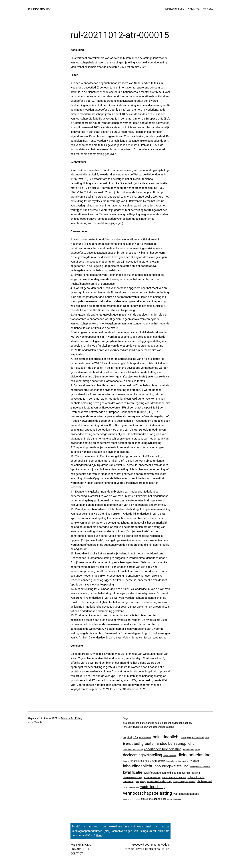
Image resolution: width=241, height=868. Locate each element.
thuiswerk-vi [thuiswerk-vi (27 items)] (205, 781)
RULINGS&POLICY (39, 9)
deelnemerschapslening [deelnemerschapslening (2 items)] (192, 750)
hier (107, 831)
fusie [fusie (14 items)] (148, 761)
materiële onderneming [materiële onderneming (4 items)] (133, 778)
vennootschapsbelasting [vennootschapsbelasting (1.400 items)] (148, 793)
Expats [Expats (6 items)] (126, 761)
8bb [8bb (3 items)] (124, 738)
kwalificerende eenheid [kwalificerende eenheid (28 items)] (157, 773)
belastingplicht (131, 723)
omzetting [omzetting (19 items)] (129, 781)
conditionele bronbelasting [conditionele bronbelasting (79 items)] (163, 749)
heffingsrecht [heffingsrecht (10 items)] (159, 761)
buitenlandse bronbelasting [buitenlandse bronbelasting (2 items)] (133, 750)
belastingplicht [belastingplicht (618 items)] (166, 737)
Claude (165, 849)
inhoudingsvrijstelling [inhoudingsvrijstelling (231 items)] (171, 766)
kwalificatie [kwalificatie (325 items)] (133, 772)
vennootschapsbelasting (161, 727)
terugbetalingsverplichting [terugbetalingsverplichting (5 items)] (185, 782)
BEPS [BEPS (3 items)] (207, 738)
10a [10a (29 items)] (136, 737)
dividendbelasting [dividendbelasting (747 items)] (194, 755)
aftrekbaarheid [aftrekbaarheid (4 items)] (145, 738)
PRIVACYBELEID (80, 849)
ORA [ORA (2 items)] (137, 782)
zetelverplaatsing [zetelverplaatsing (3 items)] (174, 799)
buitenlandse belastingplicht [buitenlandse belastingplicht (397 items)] (169, 743)
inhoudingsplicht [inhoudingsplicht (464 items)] (138, 766)
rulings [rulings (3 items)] (143, 782)
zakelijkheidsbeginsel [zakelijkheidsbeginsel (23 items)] (154, 799)
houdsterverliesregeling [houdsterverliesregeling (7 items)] (177, 761)
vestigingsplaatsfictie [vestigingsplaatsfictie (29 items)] (186, 794)
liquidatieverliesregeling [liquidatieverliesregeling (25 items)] (186, 773)
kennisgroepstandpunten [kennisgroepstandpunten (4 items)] (200, 767)
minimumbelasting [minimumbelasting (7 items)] (152, 778)
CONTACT (77, 853)
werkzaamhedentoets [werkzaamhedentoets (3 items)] (131, 799)
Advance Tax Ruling (71, 718)
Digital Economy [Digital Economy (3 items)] (170, 756)
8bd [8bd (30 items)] (130, 737)
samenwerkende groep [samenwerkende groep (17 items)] (160, 781)
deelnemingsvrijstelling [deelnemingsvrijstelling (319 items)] (143, 755)
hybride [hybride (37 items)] (194, 761)
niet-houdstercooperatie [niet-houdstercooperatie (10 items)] (174, 778)
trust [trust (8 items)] (125, 787)
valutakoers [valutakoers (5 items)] (134, 787)
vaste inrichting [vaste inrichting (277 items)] (153, 787)
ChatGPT (151, 849)
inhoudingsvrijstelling (135, 727)
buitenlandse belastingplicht (156, 723)
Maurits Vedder (160, 845)
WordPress (137, 849)
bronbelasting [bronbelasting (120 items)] (133, 744)
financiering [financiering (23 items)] (137, 761)
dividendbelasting (182, 723)
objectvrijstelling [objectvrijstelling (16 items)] (196, 777)
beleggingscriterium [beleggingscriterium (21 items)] (192, 737)
